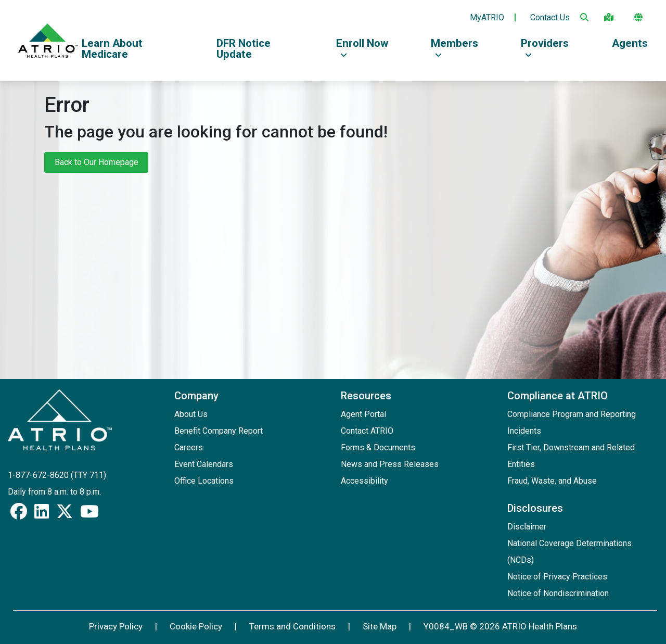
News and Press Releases (390, 464)
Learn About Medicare (112, 49)
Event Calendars (204, 464)
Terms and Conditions (292, 626)
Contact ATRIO (367, 431)
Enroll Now (362, 48)
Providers (545, 48)
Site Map (380, 626)
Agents (630, 43)
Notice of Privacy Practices (557, 577)
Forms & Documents (378, 447)
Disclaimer (527, 527)
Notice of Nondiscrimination (558, 593)
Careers (189, 447)
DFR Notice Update (244, 49)
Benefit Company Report (219, 431)
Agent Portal (363, 414)
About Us (191, 414)
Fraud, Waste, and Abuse (552, 481)
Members (454, 48)
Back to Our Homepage (97, 162)
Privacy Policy (116, 626)
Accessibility (364, 481)
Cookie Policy (196, 626)
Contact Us (550, 18)
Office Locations (204, 481)
